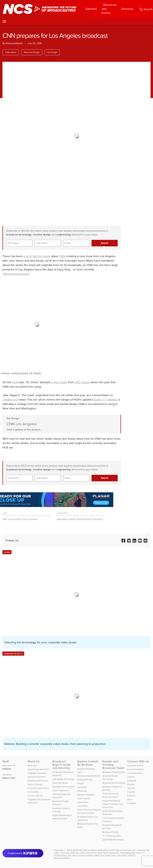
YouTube (131, 788)
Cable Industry (84, 798)
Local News (83, 806)
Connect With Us (138, 761)
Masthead (32, 766)
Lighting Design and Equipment (61, 796)
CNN (62, 256)
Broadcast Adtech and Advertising (87, 818)
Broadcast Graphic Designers (61, 803)
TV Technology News (112, 836)
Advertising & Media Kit (38, 769)
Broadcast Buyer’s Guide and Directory (61, 765)
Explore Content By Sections (88, 763)
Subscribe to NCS (135, 766)
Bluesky (131, 784)
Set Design (52, 52)
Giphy (130, 799)
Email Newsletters (135, 769)
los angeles (33, 519)
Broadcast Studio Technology (110, 778)
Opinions (91, 9)
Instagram (132, 803)
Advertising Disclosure (38, 781)
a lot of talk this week (37, 256)
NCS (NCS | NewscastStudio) (93, 850)
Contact (131, 777)
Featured (72, 519)
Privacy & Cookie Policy (38, 788)
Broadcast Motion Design (114, 783)
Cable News (11, 52)
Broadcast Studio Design (114, 772)
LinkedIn (131, 792)
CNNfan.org (10, 400)
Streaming (82, 791)
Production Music (60, 783)
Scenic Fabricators (61, 790)
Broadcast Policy (85, 780)
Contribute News (135, 773)
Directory (127, 9)
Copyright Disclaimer (37, 773)
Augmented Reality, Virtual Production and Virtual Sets (112, 804)
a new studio (59, 382)
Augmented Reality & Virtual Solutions (62, 817)
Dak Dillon (7, 775)
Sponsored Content (36, 777)
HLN (15, 382)
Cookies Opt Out (35, 796)
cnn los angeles (15, 519)
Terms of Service (35, 784)
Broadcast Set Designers (64, 787)
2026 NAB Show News (113, 840)
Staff (6, 761)
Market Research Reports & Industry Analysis (89, 811)
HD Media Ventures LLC (124, 850)
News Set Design (32, 52)
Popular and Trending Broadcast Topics (114, 765)
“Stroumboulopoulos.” (16, 274)
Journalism (82, 787)
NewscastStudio (14, 43)
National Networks (86, 795)
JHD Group (82, 382)
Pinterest (131, 796)
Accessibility (33, 792)
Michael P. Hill (9, 766)
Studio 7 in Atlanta (105, 400)
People (81, 783)
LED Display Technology (63, 779)
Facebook (132, 781)
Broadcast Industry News (89, 776)
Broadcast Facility (110, 832)
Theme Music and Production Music (110, 795)
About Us (34, 761)
